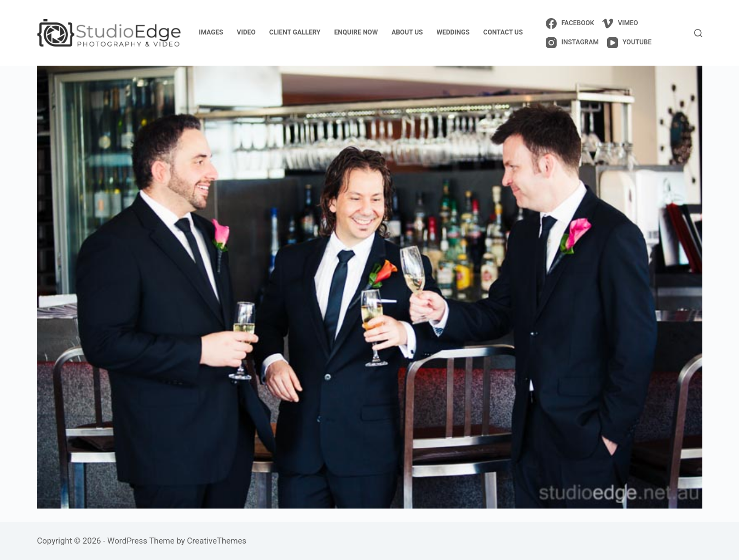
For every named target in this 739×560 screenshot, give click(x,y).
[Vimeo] (620, 24)
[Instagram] (572, 43)
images (211, 32)
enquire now (356, 32)
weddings (453, 32)
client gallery (295, 32)
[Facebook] (570, 24)
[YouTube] (629, 43)
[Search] (698, 33)
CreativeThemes (217, 541)
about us (407, 32)
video (246, 32)
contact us (503, 32)
